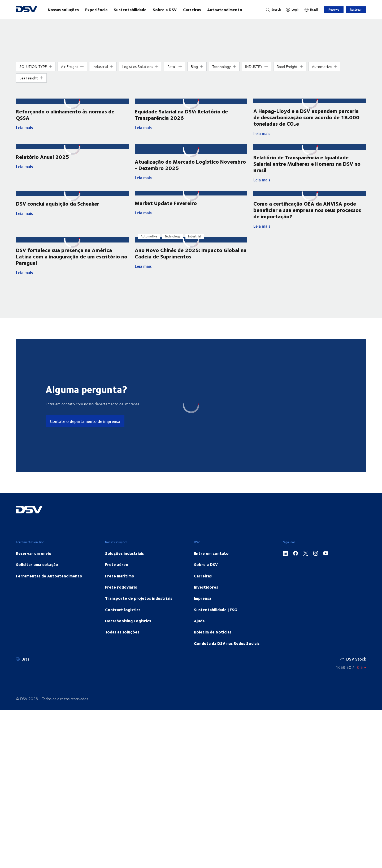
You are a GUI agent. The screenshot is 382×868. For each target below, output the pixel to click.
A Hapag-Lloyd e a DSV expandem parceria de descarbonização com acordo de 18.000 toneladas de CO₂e (306, 117)
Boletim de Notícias (213, 631)
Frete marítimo (120, 574)
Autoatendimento (225, 10)
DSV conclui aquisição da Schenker (58, 203)
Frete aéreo (117, 563)
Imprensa (203, 597)
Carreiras (192, 10)
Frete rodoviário (121, 585)
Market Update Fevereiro (166, 203)
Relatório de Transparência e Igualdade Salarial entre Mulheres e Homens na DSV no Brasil (307, 163)
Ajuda (199, 619)
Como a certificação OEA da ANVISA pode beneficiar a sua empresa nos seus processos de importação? (307, 209)
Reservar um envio (34, 552)
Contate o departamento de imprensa (85, 420)
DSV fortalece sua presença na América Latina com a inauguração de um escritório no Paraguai (72, 255)
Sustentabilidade (130, 10)
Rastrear (356, 9)
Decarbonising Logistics (128, 619)
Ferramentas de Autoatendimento (49, 574)
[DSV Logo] (27, 10)
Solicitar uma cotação (37, 563)
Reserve (334, 9)
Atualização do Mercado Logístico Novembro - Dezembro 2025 (190, 160)
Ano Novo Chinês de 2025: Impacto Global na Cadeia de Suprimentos (191, 251)
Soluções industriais (124, 552)
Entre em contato (211, 552)
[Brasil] (311, 10)
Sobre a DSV (165, 10)
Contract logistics (123, 608)
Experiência (96, 10)
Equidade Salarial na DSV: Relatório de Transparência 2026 (181, 114)
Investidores (206, 585)
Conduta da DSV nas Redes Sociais (227, 642)
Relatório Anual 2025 (42, 157)
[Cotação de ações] (351, 666)
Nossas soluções (63, 10)
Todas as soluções (122, 631)
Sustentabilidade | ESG (216, 608)
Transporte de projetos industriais (139, 597)
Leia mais (59, 127)
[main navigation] (151, 10)
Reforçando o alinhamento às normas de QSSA (65, 114)
